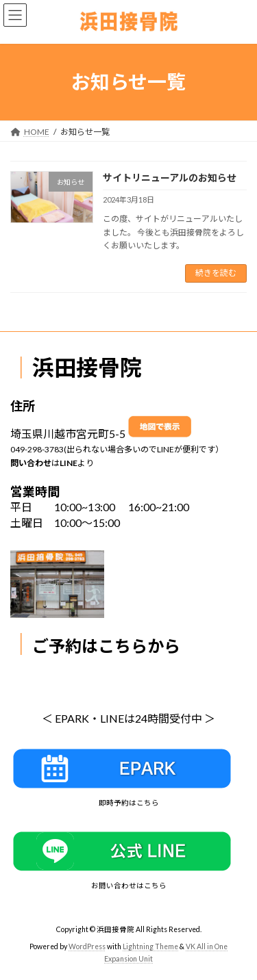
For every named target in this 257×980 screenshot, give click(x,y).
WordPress (87, 946)
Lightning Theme (150, 946)
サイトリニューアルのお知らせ (170, 178)
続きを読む (216, 273)
